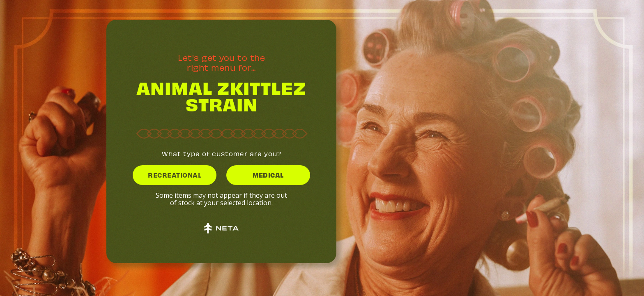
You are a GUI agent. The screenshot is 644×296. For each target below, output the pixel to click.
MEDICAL (268, 175)
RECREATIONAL (175, 175)
